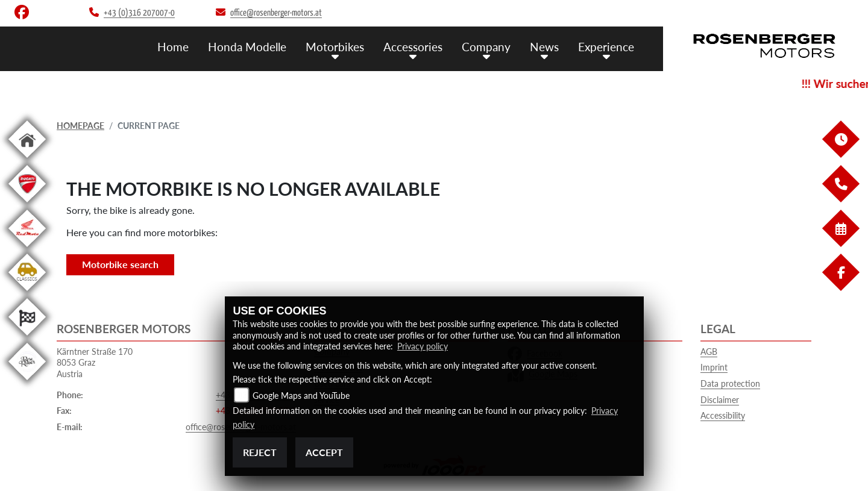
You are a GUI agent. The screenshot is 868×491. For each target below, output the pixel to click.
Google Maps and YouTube (301, 396)
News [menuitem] (544, 47)
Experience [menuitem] (606, 47)
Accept (324, 452)
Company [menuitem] (486, 47)
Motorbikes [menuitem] (335, 47)
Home (173, 47)
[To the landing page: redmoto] (27, 249)
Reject (260, 452)
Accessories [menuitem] (413, 47)
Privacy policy (423, 346)
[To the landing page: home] (27, 160)
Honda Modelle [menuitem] (247, 47)
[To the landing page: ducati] (27, 205)
